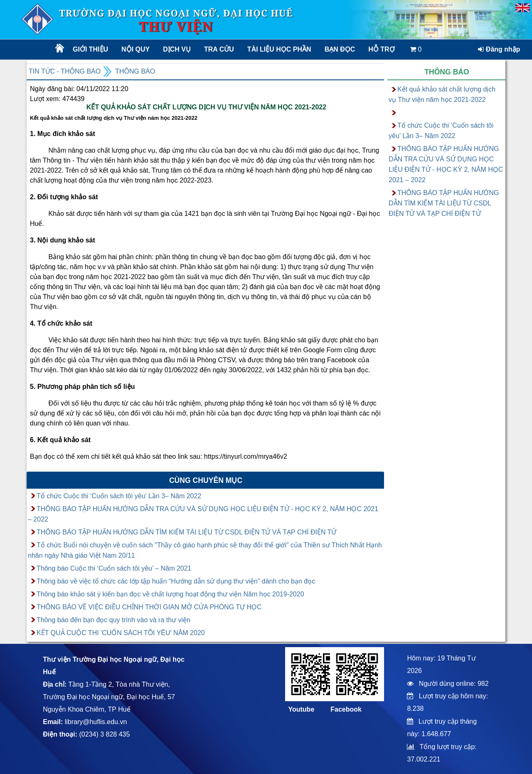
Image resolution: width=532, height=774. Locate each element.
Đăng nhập (499, 49)
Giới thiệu (90, 49)
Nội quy (135, 49)
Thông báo (135, 71)
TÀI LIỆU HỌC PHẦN (279, 49)
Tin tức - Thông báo (65, 71)
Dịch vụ (177, 49)
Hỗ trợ (381, 49)
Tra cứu (219, 49)
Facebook (346, 709)
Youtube (301, 709)
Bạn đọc (340, 49)
